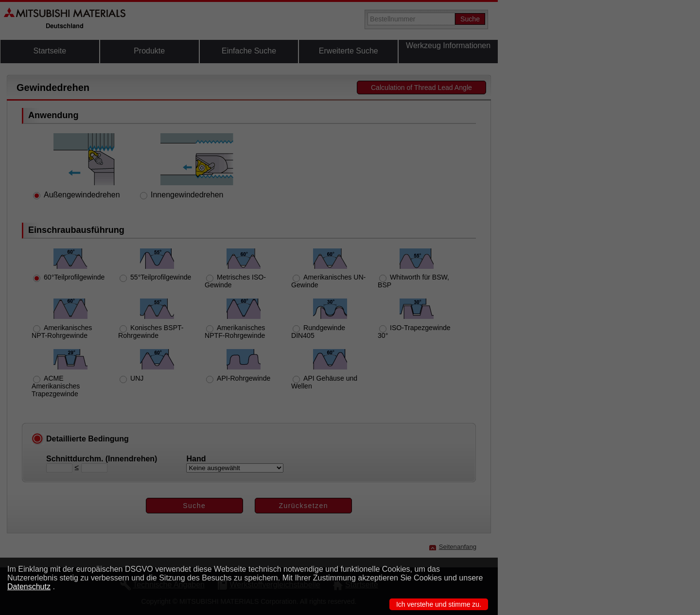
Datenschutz (29, 587)
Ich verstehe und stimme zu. (439, 604)
